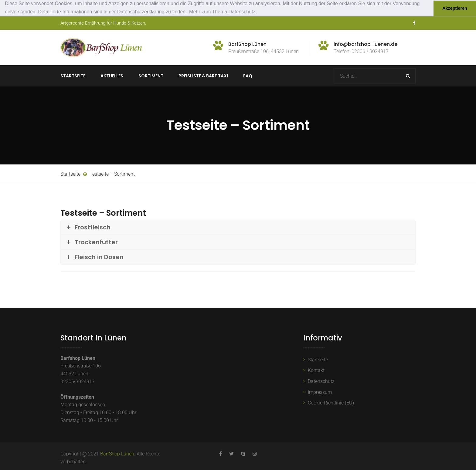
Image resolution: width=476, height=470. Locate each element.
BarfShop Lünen (117, 454)
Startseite (73, 76)
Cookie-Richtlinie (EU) (331, 403)
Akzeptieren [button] (455, 8)
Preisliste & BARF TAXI (203, 76)
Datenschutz (321, 381)
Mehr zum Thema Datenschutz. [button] (223, 12)
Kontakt (316, 370)
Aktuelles (112, 76)
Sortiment (151, 76)
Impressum (320, 392)
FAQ (248, 76)
